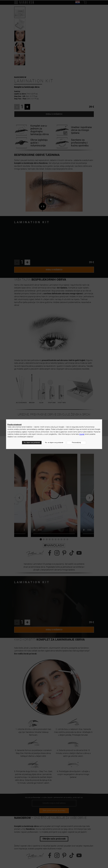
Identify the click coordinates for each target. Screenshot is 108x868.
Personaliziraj (76, 443)
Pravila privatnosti (15, 424)
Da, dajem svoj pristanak (32, 443)
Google (82, 434)
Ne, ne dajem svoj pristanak (54, 443)
